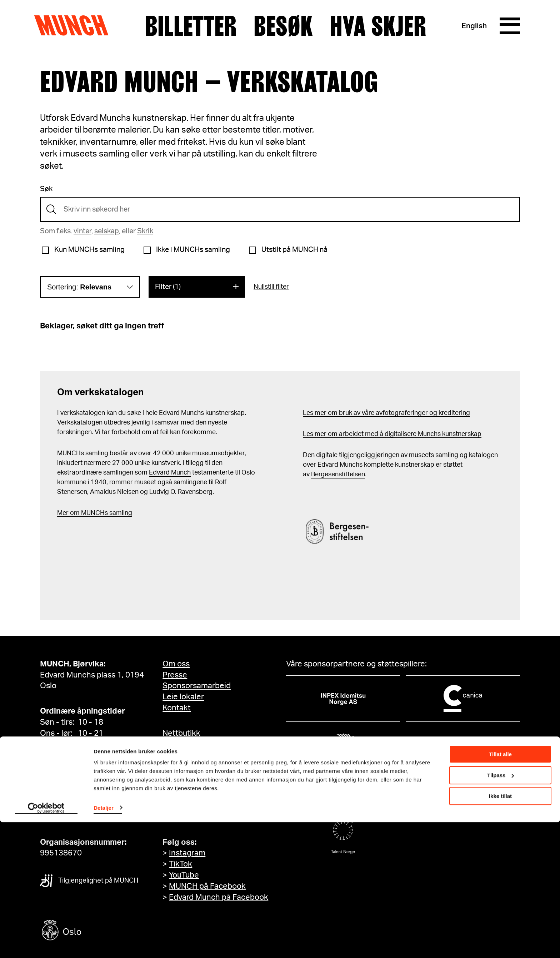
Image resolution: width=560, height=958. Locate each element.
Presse (175, 675)
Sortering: (79, 287)
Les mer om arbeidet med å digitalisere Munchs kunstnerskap (392, 434)
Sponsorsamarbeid (197, 686)
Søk (46, 189)
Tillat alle (500, 890)
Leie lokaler (183, 697)
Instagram (187, 853)
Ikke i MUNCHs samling (193, 250)
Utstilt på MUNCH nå (294, 250)
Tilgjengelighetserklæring (209, 759)
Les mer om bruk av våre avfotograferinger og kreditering (386, 413)
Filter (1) (168, 287)
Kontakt (177, 708)
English (473, 26)
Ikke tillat (500, 932)
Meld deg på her (192, 817)
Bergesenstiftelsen (338, 475)
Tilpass (501, 911)
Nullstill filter (271, 287)
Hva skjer (378, 26)
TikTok (181, 864)
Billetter (190, 26)
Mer (63, 513)
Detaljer (104, 944)
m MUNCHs (91, 513)
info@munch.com (71, 817)
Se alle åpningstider (76, 744)
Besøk (283, 26)
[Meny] (509, 26)
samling (120, 513)
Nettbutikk (181, 733)
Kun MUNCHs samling (89, 250)
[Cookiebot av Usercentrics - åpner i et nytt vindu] (46, 944)
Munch (75, 26)
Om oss (176, 664)
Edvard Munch (170, 473)
